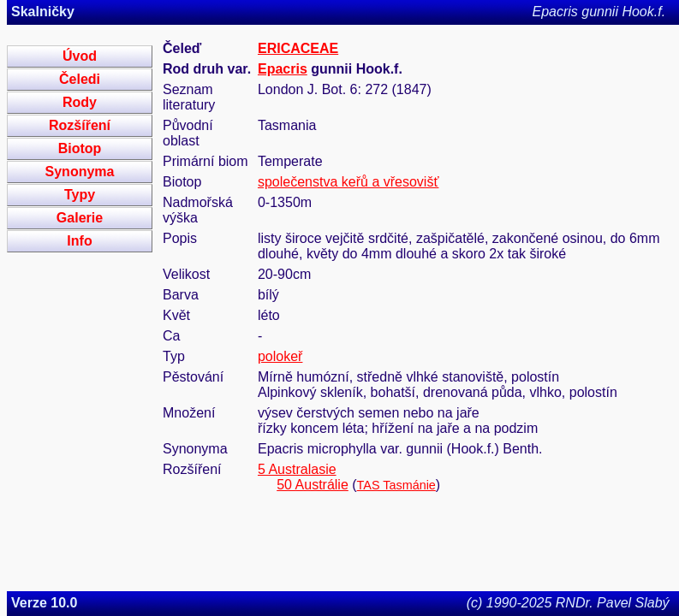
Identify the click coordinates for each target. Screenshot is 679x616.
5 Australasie (297, 469)
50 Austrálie (313, 485)
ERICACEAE (298, 48)
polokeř (280, 356)
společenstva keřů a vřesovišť (348, 182)
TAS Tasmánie (396, 485)
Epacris (283, 69)
